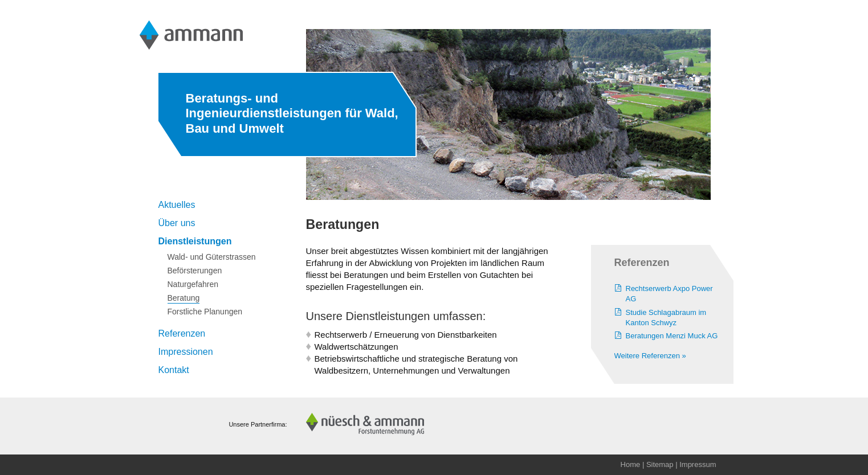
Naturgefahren (193, 284)
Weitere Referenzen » (650, 356)
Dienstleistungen (195, 241)
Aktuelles (177, 205)
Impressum (698, 464)
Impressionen (186, 352)
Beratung (184, 298)
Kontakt (174, 370)
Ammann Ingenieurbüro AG (192, 35)
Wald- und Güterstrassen (212, 257)
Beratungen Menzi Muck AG (672, 336)
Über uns (177, 223)
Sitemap (660, 464)
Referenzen (182, 333)
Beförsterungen (195, 271)
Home (631, 464)
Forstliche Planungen (205, 312)
